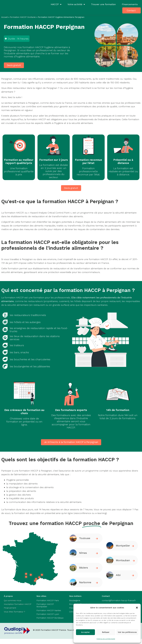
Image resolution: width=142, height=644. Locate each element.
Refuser (106, 632)
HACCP (56, 4)
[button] (137, 608)
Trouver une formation (103, 4)
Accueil (4, 17)
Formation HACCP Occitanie (23, 17)
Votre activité (76, 4)
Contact (131, 10)
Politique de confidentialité (106, 639)
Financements (130, 4)
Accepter (85, 632)
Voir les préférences (127, 632)
